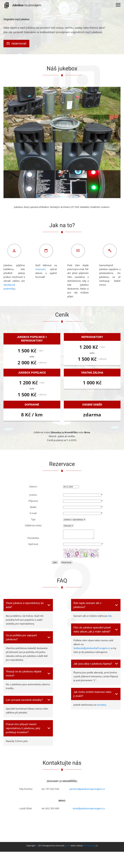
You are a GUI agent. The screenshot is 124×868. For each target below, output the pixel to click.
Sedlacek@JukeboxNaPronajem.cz (92, 650)
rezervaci (40, 270)
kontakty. (102, 707)
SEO (68, 848)
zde (110, 618)
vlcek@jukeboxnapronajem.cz (89, 810)
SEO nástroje (89, 848)
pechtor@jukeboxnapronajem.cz (87, 791)
